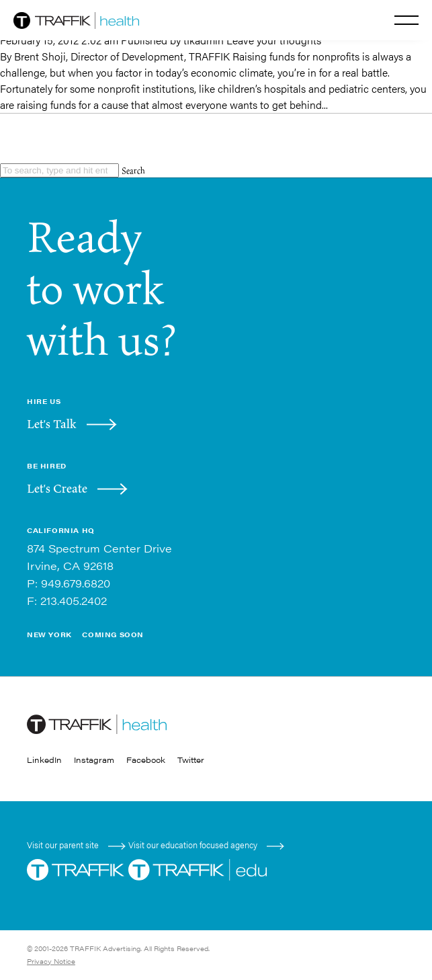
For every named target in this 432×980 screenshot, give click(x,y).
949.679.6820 (76, 583)
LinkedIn (44, 760)
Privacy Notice (51, 961)
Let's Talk (52, 424)
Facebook (146, 760)
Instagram (94, 760)
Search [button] (133, 170)
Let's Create (57, 488)
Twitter (191, 760)
